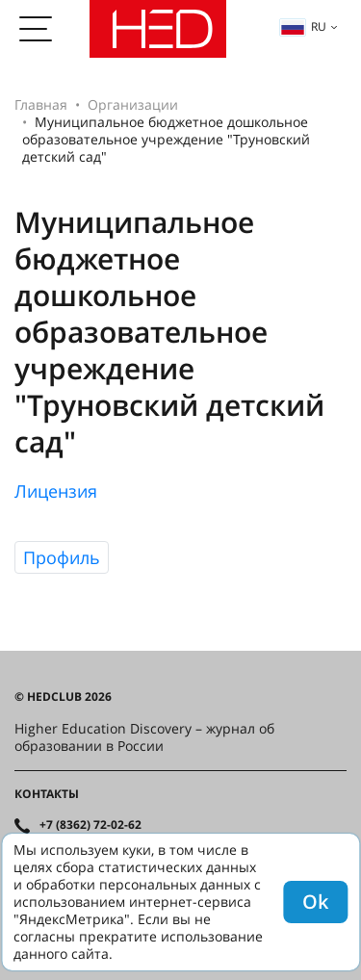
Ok (315, 902)
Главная (41, 104)
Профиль (62, 557)
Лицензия (56, 491)
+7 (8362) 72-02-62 (90, 825)
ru (303, 26)
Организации (133, 104)
